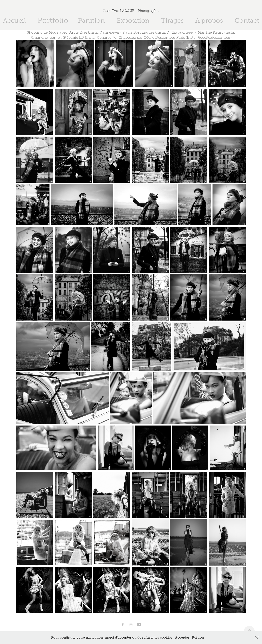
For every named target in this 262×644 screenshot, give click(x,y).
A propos (209, 21)
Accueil (14, 21)
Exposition (133, 21)
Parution (91, 21)
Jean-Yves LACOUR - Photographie (131, 11)
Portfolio (53, 20)
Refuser (198, 637)
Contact (247, 21)
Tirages (172, 21)
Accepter (182, 637)
